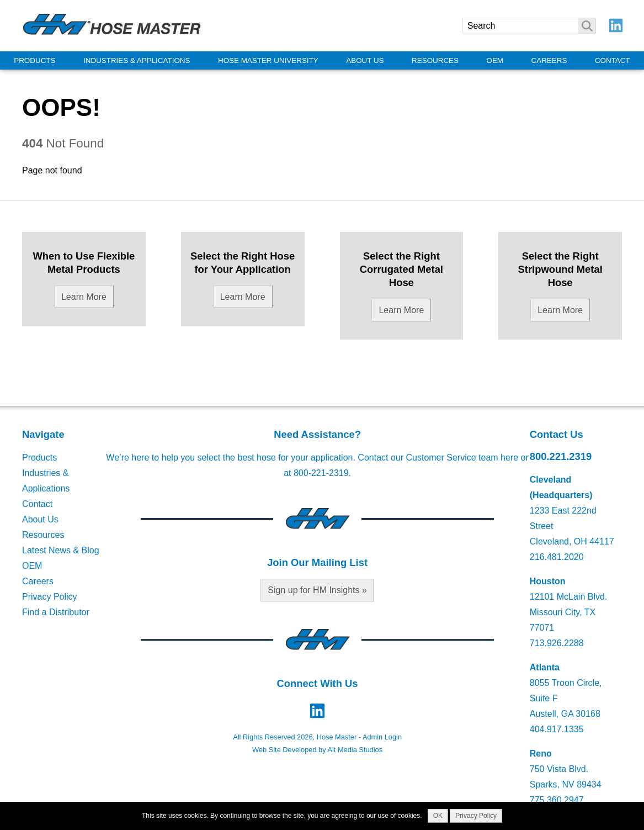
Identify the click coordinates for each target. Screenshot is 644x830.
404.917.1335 (557, 729)
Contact (613, 60)
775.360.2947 (557, 800)
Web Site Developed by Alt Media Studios (317, 750)
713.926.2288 (557, 643)
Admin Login (382, 737)
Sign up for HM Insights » (317, 590)
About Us (365, 60)
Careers (549, 60)
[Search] (529, 26)
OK (438, 816)
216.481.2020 (557, 557)
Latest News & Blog (61, 550)
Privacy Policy (50, 597)
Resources (435, 60)
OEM (495, 60)
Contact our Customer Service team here (438, 458)
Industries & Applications (137, 60)
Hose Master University (268, 60)
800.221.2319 (561, 456)
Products (34, 60)
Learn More (84, 297)
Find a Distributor (56, 612)
